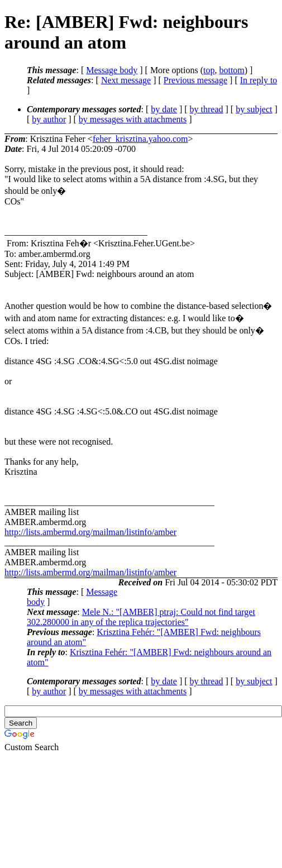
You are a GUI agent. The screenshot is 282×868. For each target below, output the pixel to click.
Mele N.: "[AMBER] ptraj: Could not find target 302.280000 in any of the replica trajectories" (141, 617)
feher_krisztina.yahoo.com (140, 139)
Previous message (195, 80)
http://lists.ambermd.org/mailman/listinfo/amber (90, 532)
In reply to (259, 80)
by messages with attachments (133, 119)
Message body (112, 70)
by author (49, 119)
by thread (207, 109)
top (209, 70)
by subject (254, 109)
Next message (126, 80)
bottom (231, 70)
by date (164, 109)
